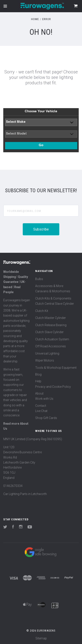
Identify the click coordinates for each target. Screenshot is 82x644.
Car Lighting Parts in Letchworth (25, 494)
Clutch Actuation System (52, 339)
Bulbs (39, 279)
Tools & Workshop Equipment (56, 368)
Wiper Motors (45, 360)
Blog (38, 374)
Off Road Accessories (51, 346)
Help (38, 381)
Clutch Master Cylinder (51, 318)
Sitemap (41, 638)
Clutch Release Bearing (51, 325)
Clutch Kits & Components (53, 298)
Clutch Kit (42, 311)
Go (41, 145)
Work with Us (44, 399)
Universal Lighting (47, 353)
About (39, 393)
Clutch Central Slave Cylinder (55, 304)
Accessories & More (49, 286)
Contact (41, 406)
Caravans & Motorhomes (53, 291)
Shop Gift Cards (46, 418)
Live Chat (41, 411)
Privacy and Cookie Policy (53, 387)
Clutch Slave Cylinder (49, 332)
